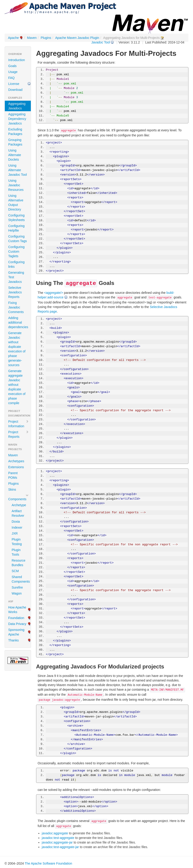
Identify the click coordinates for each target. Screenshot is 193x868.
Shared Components (20, 579)
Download (15, 90)
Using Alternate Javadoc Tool (17, 170)
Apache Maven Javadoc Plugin (77, 38)
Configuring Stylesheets (16, 218)
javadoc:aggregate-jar (57, 842)
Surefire (17, 587)
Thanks (13, 640)
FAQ (11, 78)
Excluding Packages (15, 132)
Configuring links (16, 264)
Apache (13, 38)
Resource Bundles (19, 563)
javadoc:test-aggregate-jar (60, 847)
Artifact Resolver (18, 513)
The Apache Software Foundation (48, 863)
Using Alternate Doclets (15, 155)
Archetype (19, 505)
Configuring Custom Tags (17, 239)
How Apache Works (17, 610)
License (14, 84)
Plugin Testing (17, 542)
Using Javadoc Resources (16, 185)
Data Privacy (17, 624)
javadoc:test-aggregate (58, 838)
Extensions (16, 467)
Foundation (16, 618)
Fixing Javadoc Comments (16, 307)
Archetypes (16, 461)
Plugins (46, 38)
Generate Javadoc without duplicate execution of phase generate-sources (17, 349)
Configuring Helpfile (16, 228)
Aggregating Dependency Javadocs (17, 119)
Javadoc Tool (101, 42)
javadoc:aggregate (55, 833)
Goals (12, 66)
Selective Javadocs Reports (15, 292)
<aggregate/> (54, 293)
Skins (12, 489)
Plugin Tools (16, 552)
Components (19, 497)
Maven (32, 38)
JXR (15, 533)
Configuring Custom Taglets (16, 251)
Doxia (16, 522)
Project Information (19, 424)
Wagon (17, 593)
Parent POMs (13, 475)
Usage (13, 72)
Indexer (17, 527)
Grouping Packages (15, 142)
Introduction (17, 60)
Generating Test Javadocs (16, 277)
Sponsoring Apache (16, 632)
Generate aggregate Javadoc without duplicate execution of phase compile (17, 387)
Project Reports (19, 434)
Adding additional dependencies (18, 322)
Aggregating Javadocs (17, 106)
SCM (15, 571)
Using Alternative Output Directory (16, 203)
